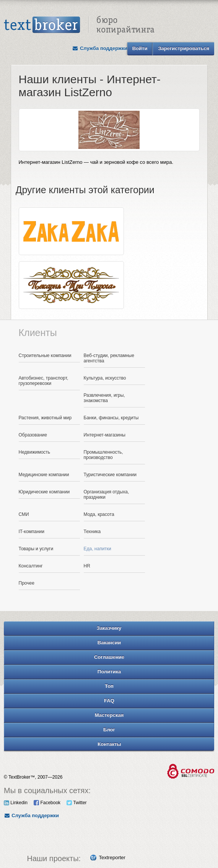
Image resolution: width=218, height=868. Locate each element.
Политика (109, 672)
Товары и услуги (36, 549)
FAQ (109, 701)
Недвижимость (35, 452)
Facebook (47, 803)
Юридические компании (44, 492)
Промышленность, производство (103, 455)
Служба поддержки (100, 48)
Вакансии (109, 643)
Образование (33, 435)
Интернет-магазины (105, 435)
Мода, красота (99, 514)
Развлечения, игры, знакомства (104, 398)
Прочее (27, 583)
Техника (92, 532)
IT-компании (32, 532)
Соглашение (109, 657)
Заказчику (109, 628)
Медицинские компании (44, 475)
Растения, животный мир (45, 418)
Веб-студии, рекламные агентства (109, 358)
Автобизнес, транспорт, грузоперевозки (44, 381)
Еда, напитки (98, 549)
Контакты (109, 744)
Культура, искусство (105, 378)
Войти (140, 48)
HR (87, 566)
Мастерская (109, 715)
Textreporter (112, 857)
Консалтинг (31, 566)
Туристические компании (110, 475)
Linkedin (16, 803)
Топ (109, 686)
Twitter (76, 803)
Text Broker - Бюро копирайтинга (79, 25)
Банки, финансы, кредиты (111, 418)
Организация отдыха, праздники (107, 495)
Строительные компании (45, 356)
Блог (109, 730)
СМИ (24, 514)
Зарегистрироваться (184, 48)
